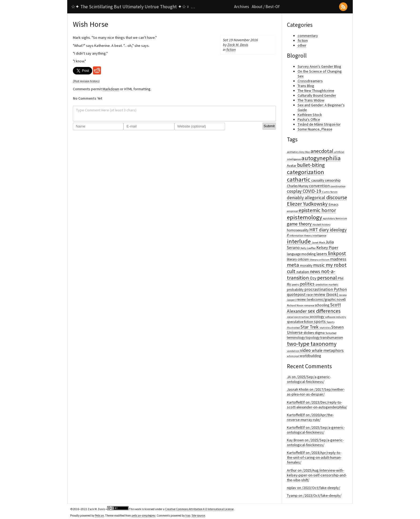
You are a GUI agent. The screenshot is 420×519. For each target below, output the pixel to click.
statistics (325, 328)
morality (307, 266)
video (306, 350)
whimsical (293, 356)
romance (309, 305)
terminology (296, 338)
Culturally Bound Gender (317, 95)
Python (340, 289)
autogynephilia (321, 158)
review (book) (326, 294)
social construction (298, 317)
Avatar (292, 166)
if (288, 235)
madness (338, 259)
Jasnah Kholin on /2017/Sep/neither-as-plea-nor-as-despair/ (316, 392)
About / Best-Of (266, 7)
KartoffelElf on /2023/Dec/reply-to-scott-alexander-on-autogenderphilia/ (317, 405)
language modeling (302, 254)
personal (327, 278)
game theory (300, 224)
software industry (335, 317)
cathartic (299, 179)
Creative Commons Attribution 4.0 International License (199, 509)
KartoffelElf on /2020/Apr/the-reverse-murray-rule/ (310, 417)
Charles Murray (298, 186)
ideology (338, 230)
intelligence (319, 236)
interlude (299, 241)
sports (320, 321)
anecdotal (322, 151)
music (319, 265)
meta (293, 265)
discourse (337, 197)
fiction (231, 50)
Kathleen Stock (310, 115)
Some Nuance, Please (315, 129)
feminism (341, 218)
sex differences (324, 311)
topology (313, 338)
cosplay (295, 191)
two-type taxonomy (312, 344)
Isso (188, 516)
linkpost (337, 253)
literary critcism (298, 259)
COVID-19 (312, 191)
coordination (338, 186)
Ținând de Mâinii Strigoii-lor (319, 124)
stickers (309, 333)
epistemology (305, 217)
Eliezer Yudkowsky (308, 204)
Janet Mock (319, 242)
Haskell (317, 225)
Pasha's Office (309, 119)
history (326, 225)
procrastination (319, 289)
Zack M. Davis (238, 45)
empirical (293, 211)
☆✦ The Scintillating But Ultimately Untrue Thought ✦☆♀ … (133, 7)
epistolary (329, 218)
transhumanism (332, 338)
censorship (333, 180)
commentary (308, 36)
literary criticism (320, 260)
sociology (317, 317)
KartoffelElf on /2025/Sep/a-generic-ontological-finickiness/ (316, 430)
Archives (242, 7)
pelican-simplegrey (143, 516)
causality (318, 180)
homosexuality (298, 230)
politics (308, 284)
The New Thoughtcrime (316, 91)
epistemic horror (317, 210)
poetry (296, 285)
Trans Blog (306, 86)
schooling (322, 305)
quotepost (297, 294)
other (302, 45)
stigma (320, 333)
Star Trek (310, 327)
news (316, 272)
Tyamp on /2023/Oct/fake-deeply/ (314, 495)
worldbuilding (310, 356)
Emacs (333, 204)
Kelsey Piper (327, 248)
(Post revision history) (86, 81)
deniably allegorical (307, 198)
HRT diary (320, 230)
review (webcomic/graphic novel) (321, 300)
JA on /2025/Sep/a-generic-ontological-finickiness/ (309, 379)
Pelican (99, 516)
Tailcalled (331, 333)
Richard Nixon (295, 305)
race (310, 295)
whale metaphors (328, 350)
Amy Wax (305, 152)
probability (296, 290)
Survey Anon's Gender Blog (319, 66)
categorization (305, 172)
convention (320, 186)
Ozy (314, 278)
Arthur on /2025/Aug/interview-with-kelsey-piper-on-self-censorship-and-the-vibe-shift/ (317, 475)
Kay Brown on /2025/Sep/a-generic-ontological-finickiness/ (315, 442)
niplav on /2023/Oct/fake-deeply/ (314, 488)
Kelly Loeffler (308, 248)
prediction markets (327, 285)
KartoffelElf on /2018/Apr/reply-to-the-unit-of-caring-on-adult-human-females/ (314, 457)
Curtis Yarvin (330, 192)
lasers (322, 254)
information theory (301, 236)
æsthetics (293, 152)
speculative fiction (300, 322)
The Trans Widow (311, 100)
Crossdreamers (310, 81)
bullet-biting (311, 165)
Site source (198, 516)
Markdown (111, 89)
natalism (303, 272)
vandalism (293, 351)
